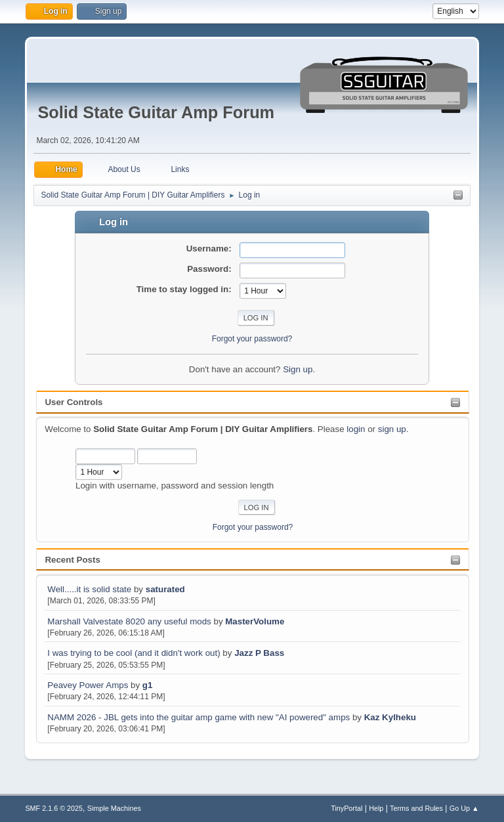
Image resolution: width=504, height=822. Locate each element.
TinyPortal (346, 808)
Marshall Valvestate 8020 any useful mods (129, 621)
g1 (148, 685)
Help (376, 808)
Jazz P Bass (259, 653)
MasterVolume (255, 621)
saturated (165, 589)
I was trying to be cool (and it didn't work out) (134, 653)
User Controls (73, 402)
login (356, 429)
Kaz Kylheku (390, 717)
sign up (392, 429)
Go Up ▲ (464, 808)
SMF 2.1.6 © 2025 (54, 808)
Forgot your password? (253, 527)
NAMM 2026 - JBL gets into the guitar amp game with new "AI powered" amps (199, 717)
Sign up (298, 369)
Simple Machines (114, 808)
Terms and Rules (416, 808)
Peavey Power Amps (88, 685)
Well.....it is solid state (91, 589)
